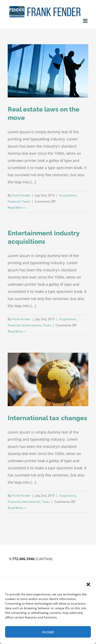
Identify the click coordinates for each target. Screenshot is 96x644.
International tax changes (47, 418)
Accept (48, 632)
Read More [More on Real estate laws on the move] (15, 208)
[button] (88, 584)
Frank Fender (21, 195)
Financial (14, 201)
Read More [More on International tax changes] (15, 508)
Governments (31, 325)
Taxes (26, 201)
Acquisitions (68, 195)
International (31, 502)
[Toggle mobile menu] (86, 21)
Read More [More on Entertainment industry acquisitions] (15, 331)
